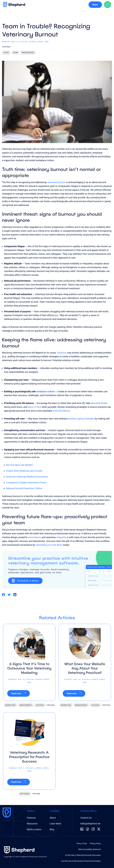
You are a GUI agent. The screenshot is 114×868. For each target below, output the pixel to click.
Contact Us (86, 818)
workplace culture (45, 391)
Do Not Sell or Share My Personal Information (83, 855)
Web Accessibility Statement (90, 849)
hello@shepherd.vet (90, 824)
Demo (95, 5)
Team (15, 53)
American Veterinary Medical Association (27, 477)
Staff (6, 53)
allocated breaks (99, 403)
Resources (32, 824)
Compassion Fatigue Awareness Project (26, 482)
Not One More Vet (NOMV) (20, 465)
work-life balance (61, 411)
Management (28, 53)
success (40, 705)
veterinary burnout (56, 182)
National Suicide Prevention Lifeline (24, 488)
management (26, 705)
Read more (19, 693)
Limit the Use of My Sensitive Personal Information (81, 861)
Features (31, 818)
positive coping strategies (81, 419)
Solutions (62, 353)
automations (34, 537)
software (25, 794)
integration (62, 537)
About (53, 818)
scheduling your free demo (49, 545)
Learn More (55, 824)
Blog (52, 829)
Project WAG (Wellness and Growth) (24, 471)
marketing (11, 705)
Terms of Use (82, 844)
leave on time (34, 407)
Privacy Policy (95, 844)
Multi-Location (34, 829)
